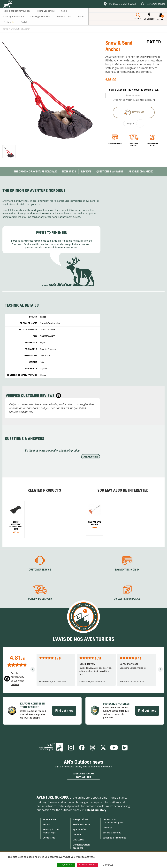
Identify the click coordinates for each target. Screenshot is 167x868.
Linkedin (125, 748)
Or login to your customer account (134, 100)
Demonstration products (81, 846)
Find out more (64, 711)
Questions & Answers (110, 171)
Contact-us (49, 838)
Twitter (103, 748)
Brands (47, 824)
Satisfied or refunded (115, 838)
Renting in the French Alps (51, 831)
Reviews (86, 171)
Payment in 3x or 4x (115, 143)
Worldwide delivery (134, 144)
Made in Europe (82, 824)
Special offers (80, 829)
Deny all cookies (88, 865)
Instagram (71, 748)
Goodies (77, 835)
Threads (92, 748)
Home (5, 29)
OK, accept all (66, 865)
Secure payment (112, 833)
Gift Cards (78, 840)
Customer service (40, 570)
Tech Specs (69, 171)
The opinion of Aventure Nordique (35, 171)
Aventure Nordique (54, 797)
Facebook (82, 748)
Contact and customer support (113, 821)
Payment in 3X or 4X (127, 570)
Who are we (49, 819)
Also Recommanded (141, 171)
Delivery (107, 827)
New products (81, 819)
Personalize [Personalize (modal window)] (108, 865)
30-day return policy (152, 144)
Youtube (114, 748)
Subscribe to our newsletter (83, 775)
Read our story (97, 810)
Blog (51, 748)
